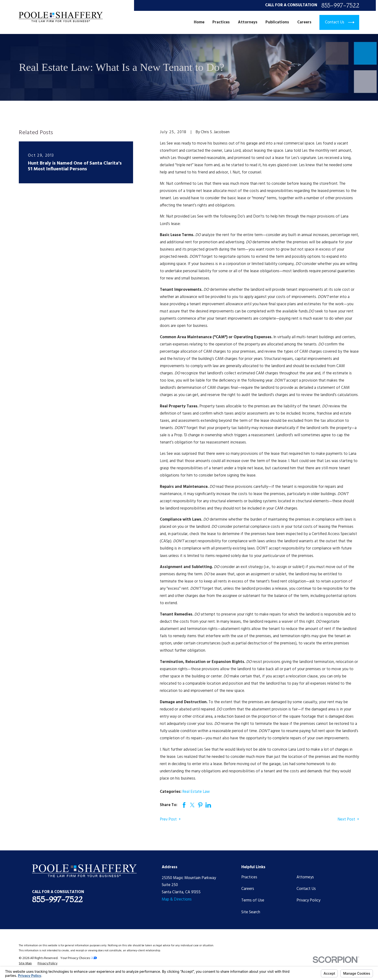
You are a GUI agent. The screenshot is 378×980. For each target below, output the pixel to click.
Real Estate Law (196, 792)
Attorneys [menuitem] (248, 22)
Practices (249, 877)
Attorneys (305, 877)
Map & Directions (177, 899)
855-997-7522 (340, 5)
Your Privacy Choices (79, 958)
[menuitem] (25, 963)
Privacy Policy (308, 900)
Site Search (251, 912)
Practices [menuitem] (221, 22)
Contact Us (306, 889)
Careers (248, 889)
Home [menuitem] (199, 22)
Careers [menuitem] (304, 22)
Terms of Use (253, 900)
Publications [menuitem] (277, 22)
